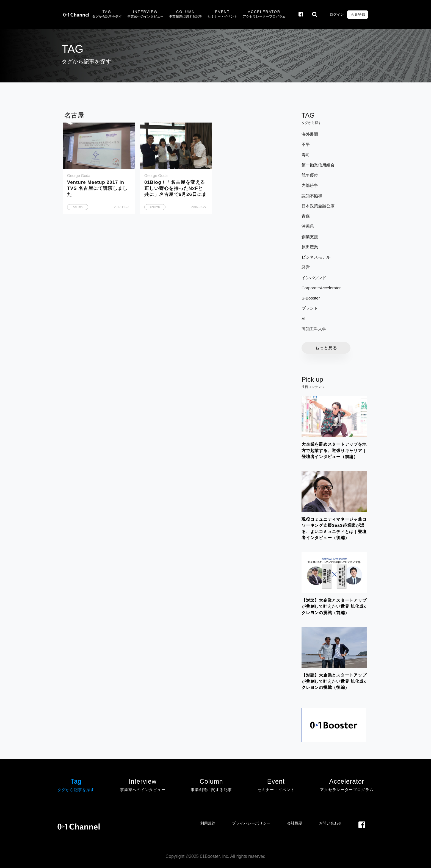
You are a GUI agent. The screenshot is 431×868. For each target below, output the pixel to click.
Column (186, 15)
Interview (145, 15)
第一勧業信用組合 (318, 165)
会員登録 (358, 14)
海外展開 (310, 134)
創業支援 (310, 237)
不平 (306, 144)
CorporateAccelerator (321, 288)
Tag (107, 15)
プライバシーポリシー (251, 823)
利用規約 (208, 823)
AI (303, 319)
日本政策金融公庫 (318, 206)
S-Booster (311, 298)
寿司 (306, 155)
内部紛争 (310, 185)
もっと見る (326, 348)
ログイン (336, 14)
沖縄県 (308, 226)
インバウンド (314, 278)
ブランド (310, 308)
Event (222, 15)
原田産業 (310, 247)
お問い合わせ (330, 823)
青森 (306, 216)
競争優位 (310, 175)
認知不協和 (312, 196)
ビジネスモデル (316, 257)
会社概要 (295, 823)
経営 (306, 267)
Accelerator (264, 15)
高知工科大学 (314, 329)
